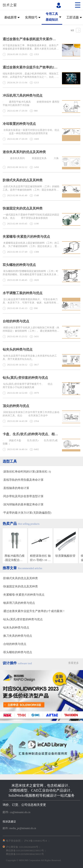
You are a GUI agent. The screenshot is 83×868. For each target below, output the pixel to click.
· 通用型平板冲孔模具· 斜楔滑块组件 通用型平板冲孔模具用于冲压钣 (31, 103)
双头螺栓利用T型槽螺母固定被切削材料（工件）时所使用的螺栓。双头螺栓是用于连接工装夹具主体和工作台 (31, 273)
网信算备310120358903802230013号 (25, 850)
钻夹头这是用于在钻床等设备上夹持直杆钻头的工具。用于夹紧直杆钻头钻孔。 (30, 357)
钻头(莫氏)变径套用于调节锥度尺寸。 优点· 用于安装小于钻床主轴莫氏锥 (30, 386)
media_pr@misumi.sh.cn (23, 828)
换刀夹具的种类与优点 (18, 636)
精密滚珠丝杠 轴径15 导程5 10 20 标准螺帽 (40, 558)
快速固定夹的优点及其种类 (23, 208)
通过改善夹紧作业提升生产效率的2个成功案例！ (30, 67)
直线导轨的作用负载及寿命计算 (23, 480)
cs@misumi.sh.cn (20, 812)
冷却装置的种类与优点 (19, 124)
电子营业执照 (13, 841)
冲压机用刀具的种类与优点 (23, 96)
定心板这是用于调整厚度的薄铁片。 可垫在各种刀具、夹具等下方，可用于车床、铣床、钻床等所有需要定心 (31, 301)
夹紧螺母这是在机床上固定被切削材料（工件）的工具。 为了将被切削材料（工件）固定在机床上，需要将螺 (31, 245)
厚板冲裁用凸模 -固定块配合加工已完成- (14, 558)
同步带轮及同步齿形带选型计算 (23, 496)
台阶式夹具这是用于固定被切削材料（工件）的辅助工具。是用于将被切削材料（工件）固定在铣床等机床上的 (31, 188)
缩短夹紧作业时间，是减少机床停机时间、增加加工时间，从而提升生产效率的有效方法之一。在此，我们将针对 (31, 75)
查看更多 (73, 663)
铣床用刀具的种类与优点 (19, 603)
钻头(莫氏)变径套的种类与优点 (25, 378)
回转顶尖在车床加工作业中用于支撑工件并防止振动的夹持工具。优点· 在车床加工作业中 (31, 414)
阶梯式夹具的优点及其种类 (23, 180)
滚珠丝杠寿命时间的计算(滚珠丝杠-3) (27, 472)
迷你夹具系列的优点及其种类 (24, 152)
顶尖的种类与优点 (16, 406)
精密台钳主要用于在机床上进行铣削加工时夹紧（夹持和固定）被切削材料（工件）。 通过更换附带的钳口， (31, 329)
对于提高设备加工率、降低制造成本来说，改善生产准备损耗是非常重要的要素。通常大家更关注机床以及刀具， (31, 47)
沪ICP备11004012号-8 (36, 841)
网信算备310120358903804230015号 (25, 854)
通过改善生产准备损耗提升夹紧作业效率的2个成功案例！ (30, 39)
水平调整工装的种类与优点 (23, 293)
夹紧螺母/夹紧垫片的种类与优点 (26, 237)
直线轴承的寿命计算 (16, 488)
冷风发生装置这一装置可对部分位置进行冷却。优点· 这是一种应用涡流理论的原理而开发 (31, 132)
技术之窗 (10, 5)
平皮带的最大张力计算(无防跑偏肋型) (27, 513)
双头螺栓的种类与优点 (19, 265)
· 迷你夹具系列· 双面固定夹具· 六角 (31, 158)
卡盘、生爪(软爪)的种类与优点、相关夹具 (30, 434)
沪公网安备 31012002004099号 (22, 847)
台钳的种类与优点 (16, 321)
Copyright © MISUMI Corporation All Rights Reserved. (34, 860)
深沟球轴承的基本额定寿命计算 (23, 504)
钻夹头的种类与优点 (18, 349)
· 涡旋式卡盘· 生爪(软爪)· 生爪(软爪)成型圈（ (30, 442)
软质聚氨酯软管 (65, 556)
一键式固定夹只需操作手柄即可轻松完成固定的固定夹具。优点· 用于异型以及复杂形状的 (31, 216)
